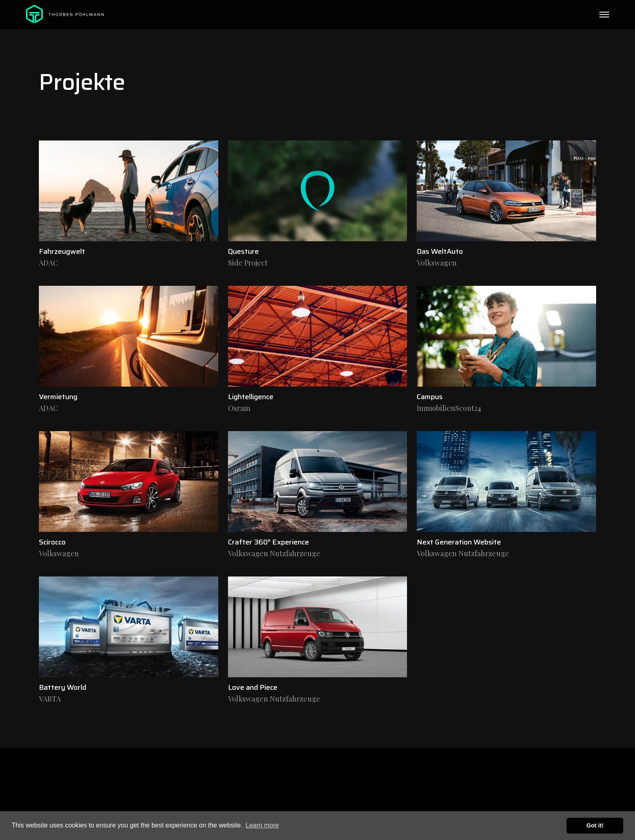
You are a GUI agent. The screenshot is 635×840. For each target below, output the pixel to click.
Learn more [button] (262, 825)
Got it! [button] (595, 825)
